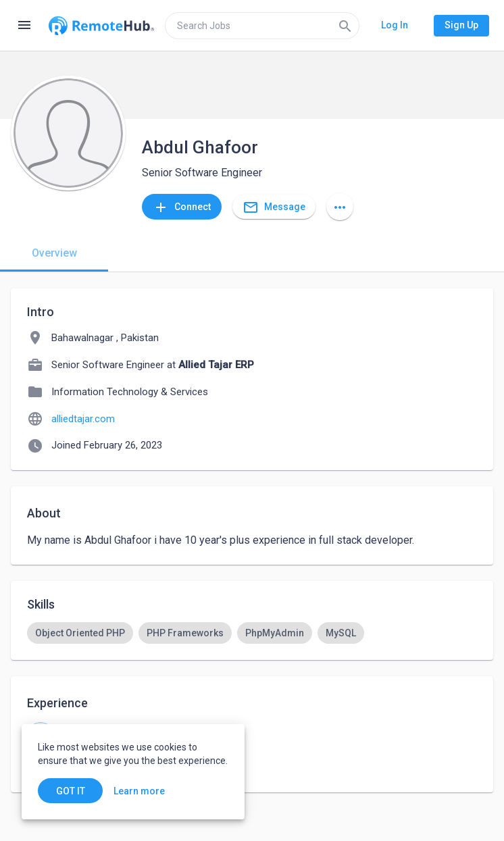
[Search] (345, 26)
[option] (80, 633)
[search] (262, 26)
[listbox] (252, 633)
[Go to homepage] (101, 26)
